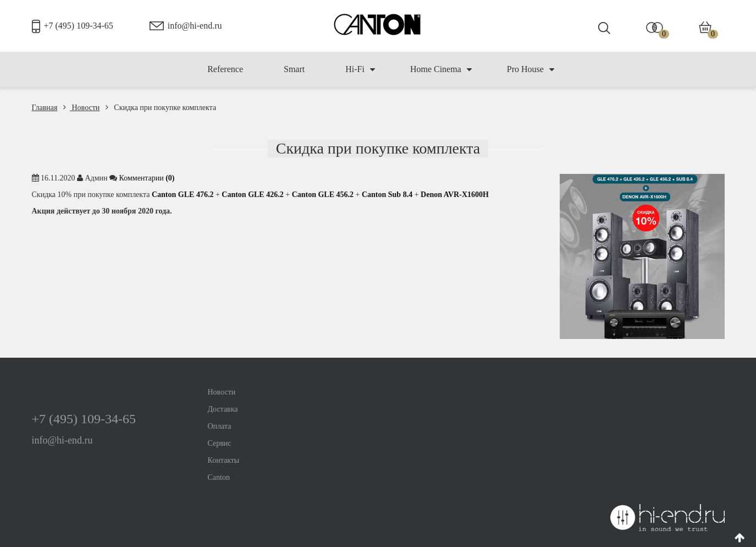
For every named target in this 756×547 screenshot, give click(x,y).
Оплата (220, 426)
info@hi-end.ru (195, 26)
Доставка (223, 409)
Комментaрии (147, 178)
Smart (294, 69)
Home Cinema (441, 69)
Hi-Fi (360, 69)
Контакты (224, 460)
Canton (219, 477)
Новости (81, 108)
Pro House (531, 69)
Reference (225, 69)
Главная (45, 108)
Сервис (220, 443)
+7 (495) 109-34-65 (79, 26)
